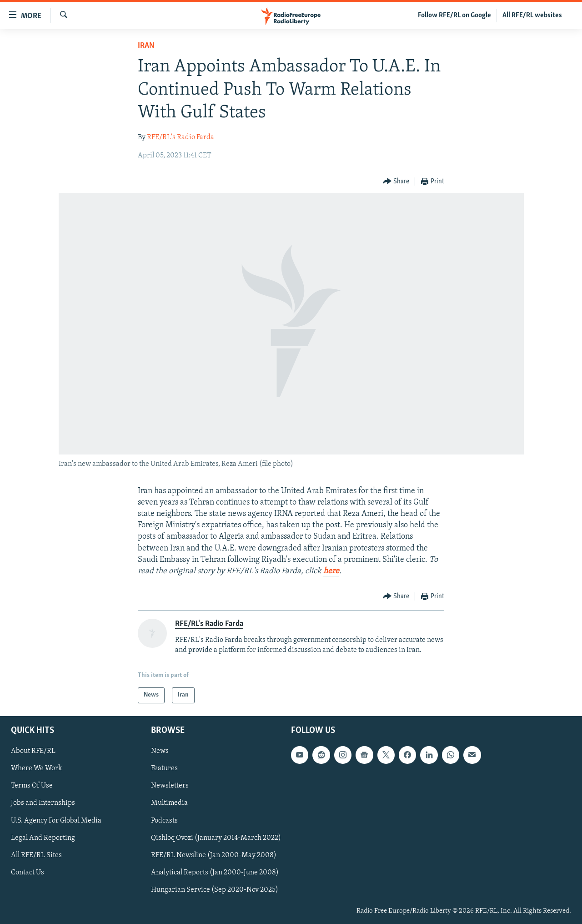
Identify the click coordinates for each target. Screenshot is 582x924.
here (331, 571)
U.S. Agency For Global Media (56, 820)
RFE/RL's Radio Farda (181, 137)
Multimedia (169, 803)
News (160, 751)
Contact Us (28, 872)
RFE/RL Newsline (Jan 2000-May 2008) (214, 855)
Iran (146, 46)
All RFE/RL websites (532, 15)
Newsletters (170, 786)
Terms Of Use (32, 786)
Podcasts (164, 820)
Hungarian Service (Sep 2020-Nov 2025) (215, 889)
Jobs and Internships (43, 803)
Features (164, 768)
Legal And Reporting (43, 838)
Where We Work (37, 768)
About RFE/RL (33, 751)
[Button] (396, 182)
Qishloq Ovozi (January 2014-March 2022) (216, 838)
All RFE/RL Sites (36, 855)
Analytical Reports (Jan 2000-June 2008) (215, 872)
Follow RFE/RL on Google (454, 15)
